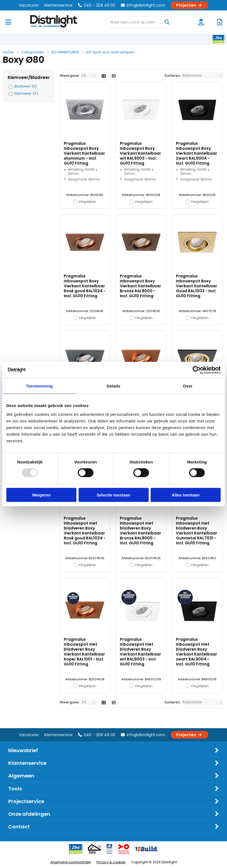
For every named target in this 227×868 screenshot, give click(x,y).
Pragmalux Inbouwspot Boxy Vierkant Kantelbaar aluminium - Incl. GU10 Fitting (84, 153)
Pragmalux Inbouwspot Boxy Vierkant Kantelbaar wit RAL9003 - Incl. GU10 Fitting (140, 153)
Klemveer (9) (26, 94)
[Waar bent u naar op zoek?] (167, 22)
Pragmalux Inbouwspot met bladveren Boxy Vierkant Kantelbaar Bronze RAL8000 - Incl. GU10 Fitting (140, 531)
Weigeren (41, 495)
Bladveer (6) (26, 86)
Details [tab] (113, 386)
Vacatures (29, 5)
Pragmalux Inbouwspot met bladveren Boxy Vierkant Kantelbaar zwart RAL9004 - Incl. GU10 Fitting (196, 652)
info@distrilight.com (143, 5)
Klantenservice (58, 5)
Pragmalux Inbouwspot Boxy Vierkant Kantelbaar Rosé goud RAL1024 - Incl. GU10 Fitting (85, 286)
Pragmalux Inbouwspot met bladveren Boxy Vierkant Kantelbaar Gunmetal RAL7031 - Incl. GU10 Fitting (196, 531)
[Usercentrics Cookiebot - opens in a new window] (197, 370)
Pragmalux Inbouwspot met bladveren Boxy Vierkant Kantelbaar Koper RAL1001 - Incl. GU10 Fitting (84, 652)
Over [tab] (188, 386)
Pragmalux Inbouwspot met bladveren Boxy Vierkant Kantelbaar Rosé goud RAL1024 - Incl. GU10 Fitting (85, 531)
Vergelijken (87, 202)
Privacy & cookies (111, 862)
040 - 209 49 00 (97, 5)
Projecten (189, 5)
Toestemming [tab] (39, 386)
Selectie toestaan (114, 495)
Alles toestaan (186, 495)
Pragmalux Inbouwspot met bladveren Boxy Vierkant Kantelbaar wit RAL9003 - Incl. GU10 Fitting (140, 652)
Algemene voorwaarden (71, 862)
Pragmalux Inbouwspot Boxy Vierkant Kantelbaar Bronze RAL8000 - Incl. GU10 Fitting (140, 286)
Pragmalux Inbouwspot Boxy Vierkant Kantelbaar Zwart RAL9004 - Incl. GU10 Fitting (196, 153)
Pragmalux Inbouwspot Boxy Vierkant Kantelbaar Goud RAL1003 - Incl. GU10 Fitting (196, 286)
